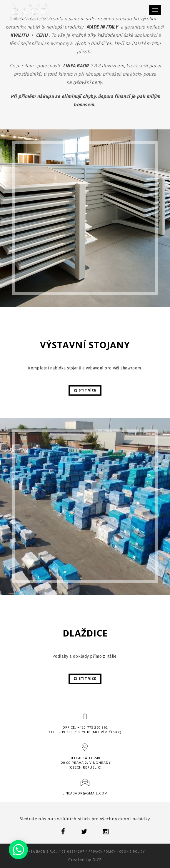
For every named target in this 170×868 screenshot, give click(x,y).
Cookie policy (132, 852)
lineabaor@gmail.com (85, 793)
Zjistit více (85, 390)
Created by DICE (85, 860)
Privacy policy (102, 852)
